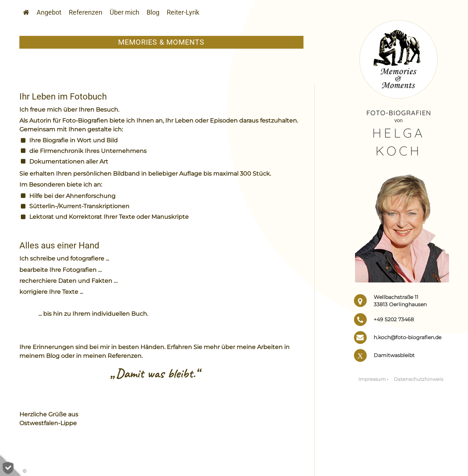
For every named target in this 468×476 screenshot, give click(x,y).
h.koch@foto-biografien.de (407, 337)
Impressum (372, 379)
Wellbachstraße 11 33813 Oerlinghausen (400, 301)
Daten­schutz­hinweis (418, 379)
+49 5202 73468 (394, 319)
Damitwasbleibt (394, 355)
